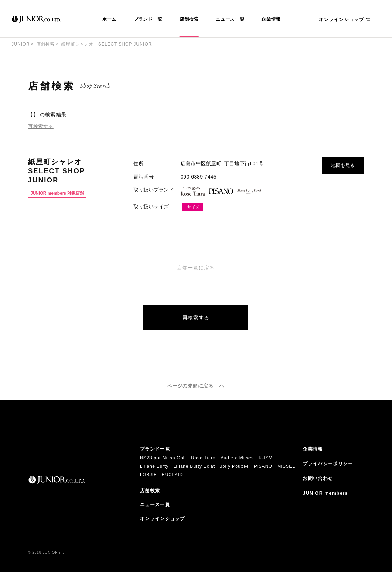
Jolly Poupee (235, 466)
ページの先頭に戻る (190, 386)
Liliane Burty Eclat (194, 466)
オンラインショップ (345, 19)
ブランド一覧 (148, 19)
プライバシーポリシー (328, 464)
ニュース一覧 (230, 19)
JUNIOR (21, 44)
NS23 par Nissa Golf (163, 458)
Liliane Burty (154, 466)
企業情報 (271, 19)
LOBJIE (149, 475)
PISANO (263, 466)
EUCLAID (173, 475)
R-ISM (266, 458)
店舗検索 (189, 19)
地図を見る (343, 165)
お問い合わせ (318, 478)
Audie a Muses (237, 458)
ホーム (109, 19)
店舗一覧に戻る (196, 268)
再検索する (41, 126)
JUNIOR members (325, 493)
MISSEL (286, 466)
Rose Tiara (203, 458)
